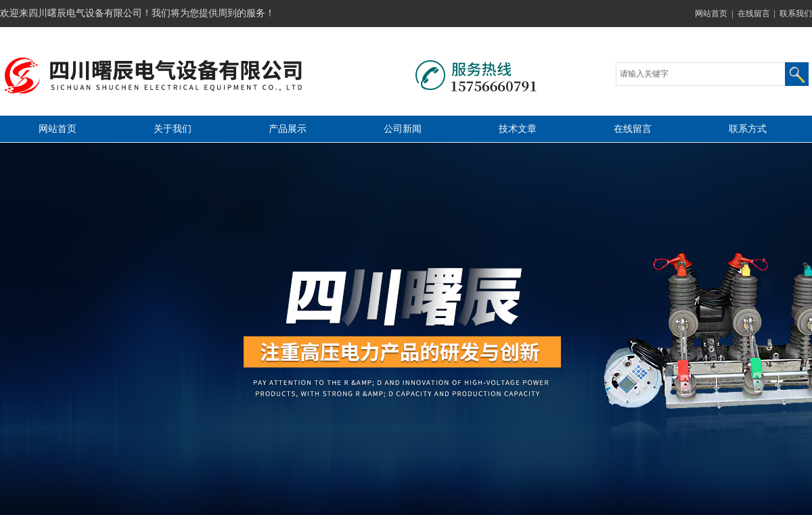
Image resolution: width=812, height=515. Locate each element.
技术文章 (518, 129)
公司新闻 (403, 129)
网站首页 (711, 14)
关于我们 (173, 129)
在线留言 (754, 14)
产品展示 (288, 129)
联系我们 (796, 14)
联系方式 (748, 129)
